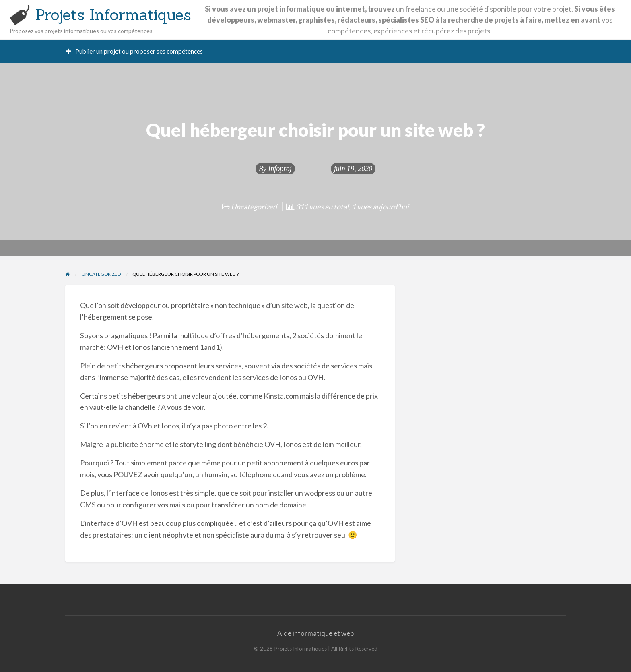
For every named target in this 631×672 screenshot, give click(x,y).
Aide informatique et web (315, 633)
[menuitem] (135, 51)
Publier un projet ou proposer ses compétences (135, 51)
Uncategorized (254, 207)
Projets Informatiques (113, 14)
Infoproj (280, 169)
